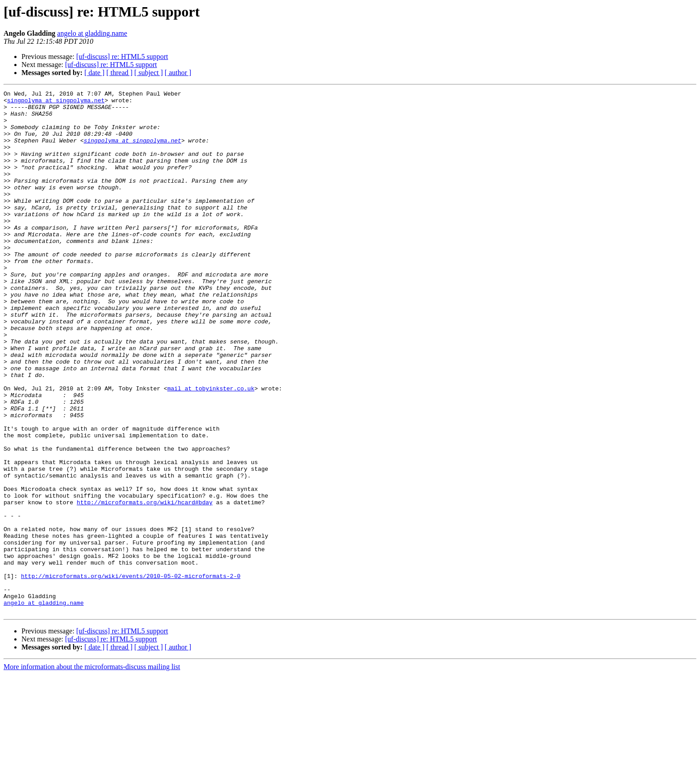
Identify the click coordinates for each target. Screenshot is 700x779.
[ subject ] (149, 73)
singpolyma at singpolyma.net (56, 103)
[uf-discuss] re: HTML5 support (122, 57)
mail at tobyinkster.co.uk (211, 448)
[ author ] (178, 73)
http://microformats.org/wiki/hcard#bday (145, 585)
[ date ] (94, 73)
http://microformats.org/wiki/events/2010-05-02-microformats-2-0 (131, 674)
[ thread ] (119, 73)
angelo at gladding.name (92, 33)
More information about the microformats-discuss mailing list (92, 771)
